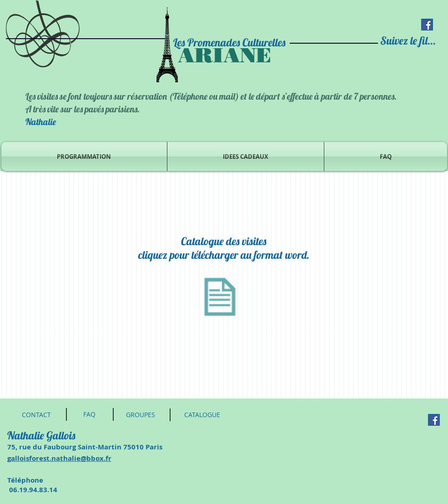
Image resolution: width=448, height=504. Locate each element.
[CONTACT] (36, 415)
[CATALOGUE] (202, 415)
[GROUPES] (141, 415)
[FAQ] (90, 414)
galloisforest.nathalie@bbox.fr (59, 458)
